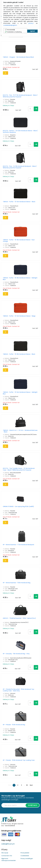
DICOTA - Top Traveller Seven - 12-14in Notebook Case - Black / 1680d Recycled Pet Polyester (19, 469)
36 (27, 785)
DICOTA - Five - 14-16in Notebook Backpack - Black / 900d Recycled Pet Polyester (20, 167)
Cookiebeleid (25, 856)
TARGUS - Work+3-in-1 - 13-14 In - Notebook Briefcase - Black (20, 431)
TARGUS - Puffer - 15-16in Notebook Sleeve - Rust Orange (19, 241)
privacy (31, 23)
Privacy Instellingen (27, 859)
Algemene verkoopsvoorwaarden (9, 860)
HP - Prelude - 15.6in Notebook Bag (14, 725)
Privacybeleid (25, 853)
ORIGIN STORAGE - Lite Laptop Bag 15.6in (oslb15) (18, 507)
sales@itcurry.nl (8, 844)
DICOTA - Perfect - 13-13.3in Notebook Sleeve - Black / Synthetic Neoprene (20, 131)
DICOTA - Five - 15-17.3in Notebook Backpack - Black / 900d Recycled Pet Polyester (20, 96)
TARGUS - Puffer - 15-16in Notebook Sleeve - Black (19, 354)
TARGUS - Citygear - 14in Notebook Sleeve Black (18, 57)
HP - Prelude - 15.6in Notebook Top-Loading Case (19, 760)
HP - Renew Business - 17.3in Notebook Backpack (19, 545)
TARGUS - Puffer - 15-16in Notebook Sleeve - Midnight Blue (20, 279)
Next (31, 785)
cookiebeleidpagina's (10, 25)
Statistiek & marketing (13, 32)
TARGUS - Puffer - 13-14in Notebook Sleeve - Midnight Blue (20, 393)
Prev (10, 785)
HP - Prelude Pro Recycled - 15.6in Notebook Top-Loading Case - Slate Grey (19, 690)
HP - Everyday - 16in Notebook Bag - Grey (16, 654)
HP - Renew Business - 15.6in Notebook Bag (17, 583)
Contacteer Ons (7, 856)
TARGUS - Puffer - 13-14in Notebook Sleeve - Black (19, 202)
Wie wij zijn (5, 853)
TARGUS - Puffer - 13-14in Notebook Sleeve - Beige (19, 316)
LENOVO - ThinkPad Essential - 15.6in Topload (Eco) (19, 618)
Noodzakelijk (10, 30)
